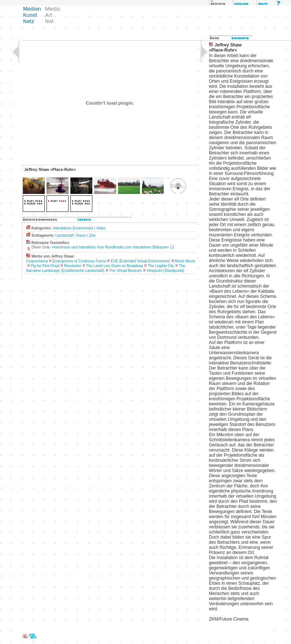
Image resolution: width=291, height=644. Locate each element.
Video (101, 228)
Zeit (92, 235)
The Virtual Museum (126, 271)
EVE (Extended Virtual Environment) (140, 261)
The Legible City (161, 266)
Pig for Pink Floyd (45, 266)
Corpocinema (37, 261)
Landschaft (64, 235)
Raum (81, 235)
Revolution (73, 266)
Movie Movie (185, 261)
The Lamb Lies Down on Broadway (115, 266)
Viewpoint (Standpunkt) (165, 271)
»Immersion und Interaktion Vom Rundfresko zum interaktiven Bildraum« (110, 247)
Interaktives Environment (73, 228)
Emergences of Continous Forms (79, 261)
